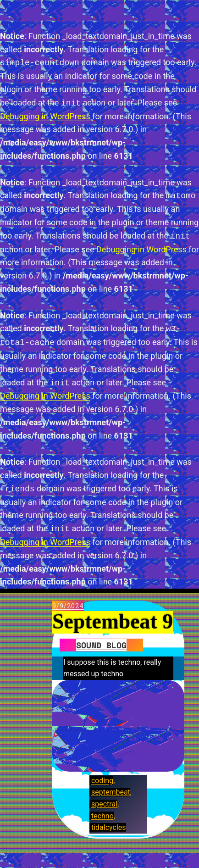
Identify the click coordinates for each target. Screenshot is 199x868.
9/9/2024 (68, 606)
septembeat (111, 792)
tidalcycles (109, 827)
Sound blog (101, 645)
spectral (104, 804)
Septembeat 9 (113, 622)
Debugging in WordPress (45, 116)
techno (102, 816)
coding (102, 781)
